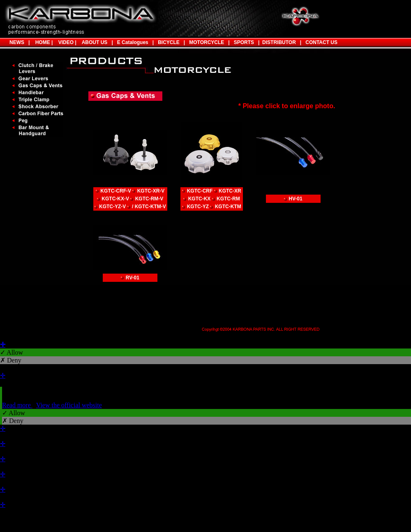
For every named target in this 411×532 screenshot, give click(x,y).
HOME (41, 42)
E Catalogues (133, 42)
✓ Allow (12, 352)
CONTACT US (321, 42)
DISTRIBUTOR (277, 42)
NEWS (17, 42)
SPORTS (242, 42)
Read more (17, 405)
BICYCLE (169, 42)
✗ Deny (11, 360)
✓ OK (219, 528)
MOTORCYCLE (207, 42)
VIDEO (65, 42)
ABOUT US (95, 42)
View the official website (69, 405)
